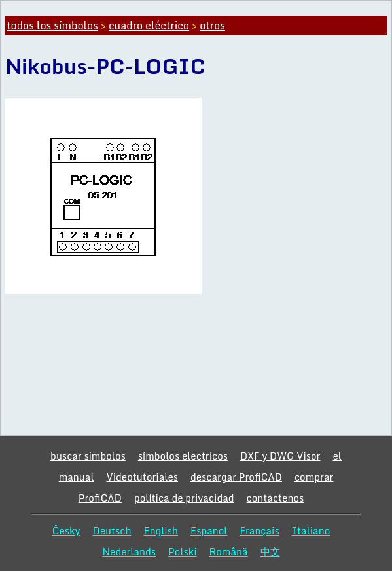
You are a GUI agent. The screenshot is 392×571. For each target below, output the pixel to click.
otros (212, 26)
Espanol (209, 530)
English (161, 530)
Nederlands (129, 551)
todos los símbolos (52, 26)
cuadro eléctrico (149, 26)
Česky (66, 530)
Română (229, 551)
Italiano (311, 530)
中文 (270, 551)
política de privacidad (184, 498)
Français (259, 530)
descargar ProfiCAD (236, 477)
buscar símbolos (88, 456)
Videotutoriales (142, 477)
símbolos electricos (183, 456)
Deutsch (112, 530)
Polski (182, 551)
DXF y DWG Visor (280, 456)
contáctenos (276, 498)
